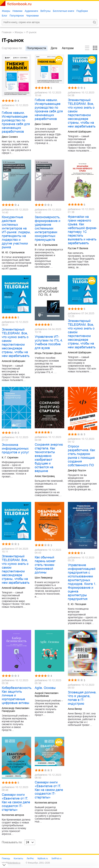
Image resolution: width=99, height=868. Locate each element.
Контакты (18, 858)
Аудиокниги (31, 11)
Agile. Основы (45, 688)
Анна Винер (75, 709)
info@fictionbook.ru (11, 863)
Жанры (6, 11)
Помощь (6, 858)
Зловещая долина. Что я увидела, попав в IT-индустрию (82, 698)
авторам (68, 48)
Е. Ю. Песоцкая (77, 604)
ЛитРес (30, 858)
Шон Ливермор (44, 578)
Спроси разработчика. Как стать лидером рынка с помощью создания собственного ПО (81, 456)
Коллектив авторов (13, 815)
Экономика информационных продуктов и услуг (15, 449)
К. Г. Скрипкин (10, 457)
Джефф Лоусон (77, 470)
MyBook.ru (43, 858)
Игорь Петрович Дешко (48, 353)
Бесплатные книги (64, 11)
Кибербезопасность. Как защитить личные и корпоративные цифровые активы (16, 695)
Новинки (17, 11)
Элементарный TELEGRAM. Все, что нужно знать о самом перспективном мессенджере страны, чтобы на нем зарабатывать (82, 113)
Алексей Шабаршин (80, 132)
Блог (4, 16)
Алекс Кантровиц (45, 476)
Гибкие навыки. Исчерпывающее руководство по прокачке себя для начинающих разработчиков (16, 122)
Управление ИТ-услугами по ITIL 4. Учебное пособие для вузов (49, 342)
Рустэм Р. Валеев (78, 248)
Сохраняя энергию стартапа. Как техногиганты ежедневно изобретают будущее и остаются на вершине (49, 458)
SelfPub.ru (57, 858)
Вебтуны (45, 11)
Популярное (17, 16)
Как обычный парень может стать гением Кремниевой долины (45, 565)
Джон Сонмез (10, 137)
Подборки (82, 11)
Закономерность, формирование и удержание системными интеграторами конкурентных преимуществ (48, 228)
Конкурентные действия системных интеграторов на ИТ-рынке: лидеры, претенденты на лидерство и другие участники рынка (16, 232)
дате (54, 48)
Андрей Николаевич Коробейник (47, 694)
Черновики (32, 16)
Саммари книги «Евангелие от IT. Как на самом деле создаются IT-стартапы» (16, 802)
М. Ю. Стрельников (13, 252)
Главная (7, 32)
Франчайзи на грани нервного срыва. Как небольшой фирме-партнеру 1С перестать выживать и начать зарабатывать (82, 230)
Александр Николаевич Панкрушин (15, 710)
